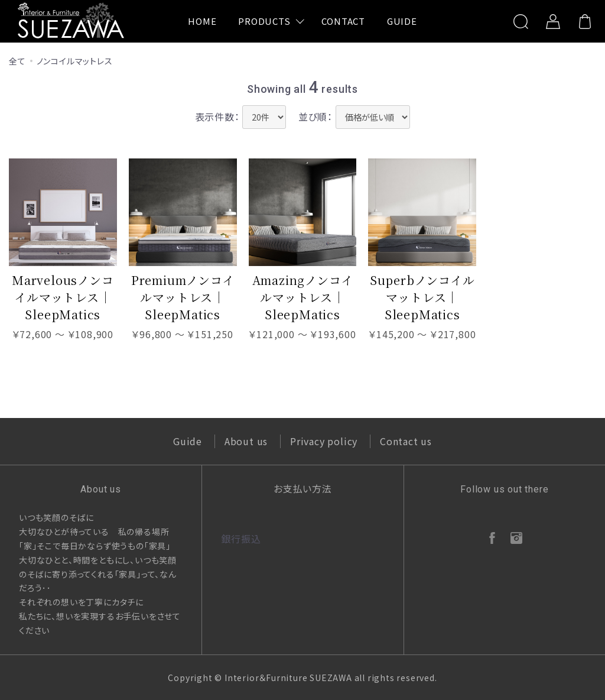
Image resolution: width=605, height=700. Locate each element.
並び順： (315, 116)
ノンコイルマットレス (75, 61)
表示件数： (217, 116)
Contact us (406, 441)
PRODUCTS (264, 21)
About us (246, 441)
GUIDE (402, 21)
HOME (202, 21)
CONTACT (343, 21)
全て (17, 61)
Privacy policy (324, 441)
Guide (188, 441)
